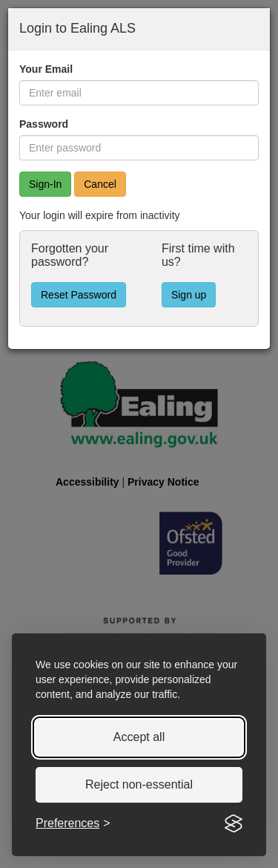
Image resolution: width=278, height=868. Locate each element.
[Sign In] (45, 184)
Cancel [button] (100, 184)
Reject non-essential (139, 784)
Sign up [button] (189, 295)
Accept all (139, 737)
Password (44, 124)
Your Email (46, 69)
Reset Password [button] (79, 295)
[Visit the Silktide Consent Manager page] (234, 823)
